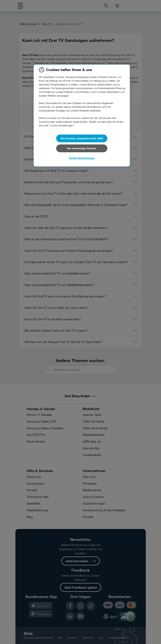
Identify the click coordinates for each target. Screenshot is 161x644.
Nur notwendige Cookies (82, 148)
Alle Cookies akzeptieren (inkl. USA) (82, 138)
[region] (82, 116)
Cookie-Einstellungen (82, 158)
